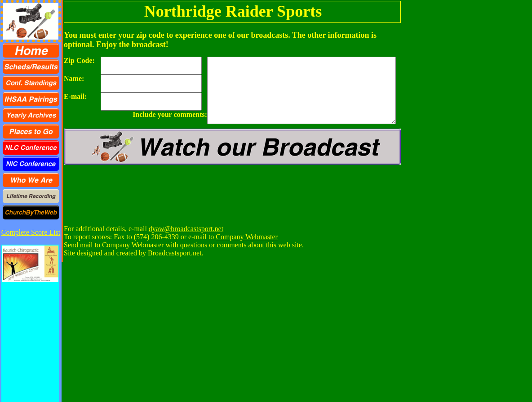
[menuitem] (31, 50)
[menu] (31, 131)
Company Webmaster (247, 237)
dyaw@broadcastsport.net (186, 229)
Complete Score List (31, 232)
